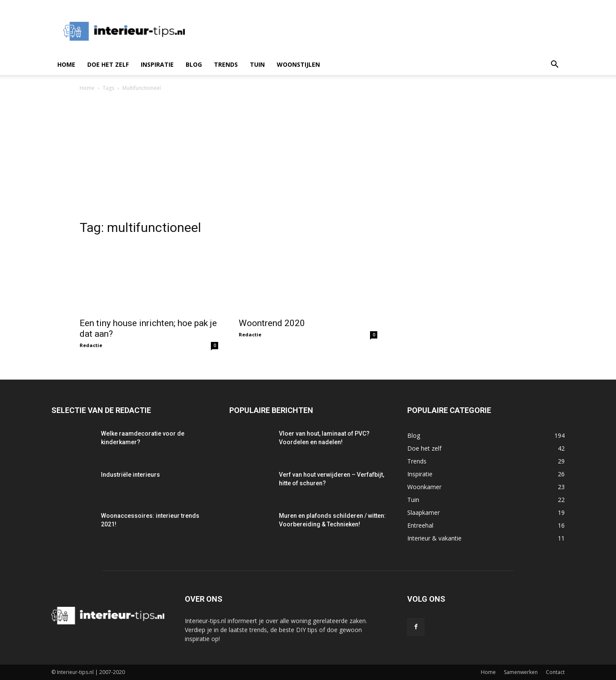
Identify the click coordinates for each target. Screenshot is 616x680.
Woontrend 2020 (272, 323)
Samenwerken (521, 672)
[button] (554, 65)
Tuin (257, 64)
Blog (194, 64)
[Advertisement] (308, 157)
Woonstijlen (298, 64)
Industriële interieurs (130, 475)
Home (66, 64)
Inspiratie (157, 64)
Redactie (91, 345)
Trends (226, 64)
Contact (555, 672)
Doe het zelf (108, 64)
